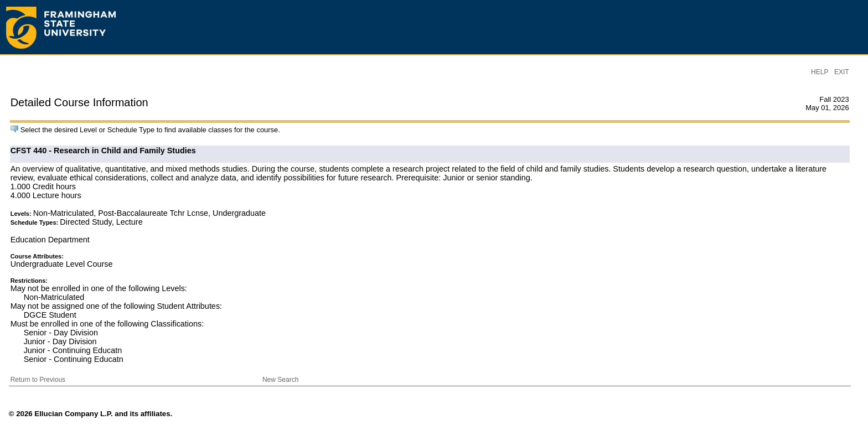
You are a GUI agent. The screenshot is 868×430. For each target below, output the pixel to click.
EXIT (842, 72)
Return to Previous (38, 380)
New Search (280, 380)
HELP (820, 72)
